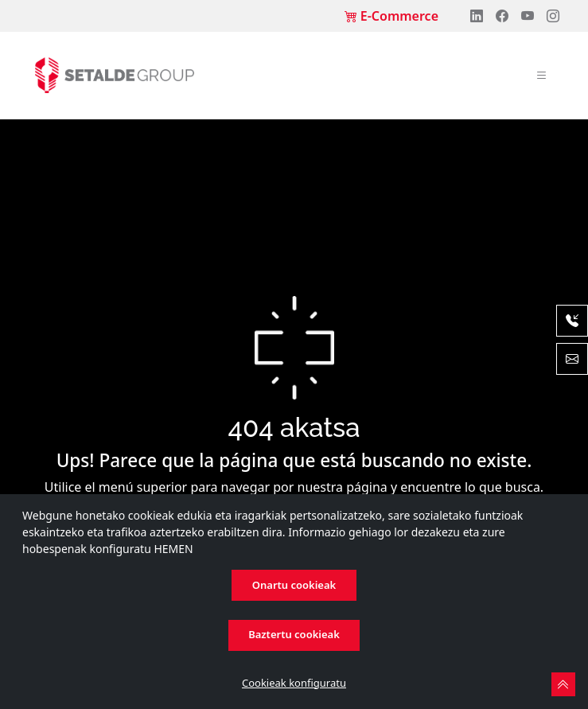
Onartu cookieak (294, 585)
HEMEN (173, 549)
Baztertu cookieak (294, 634)
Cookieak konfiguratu (294, 683)
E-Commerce (391, 16)
